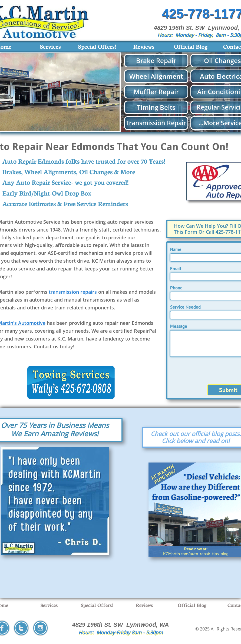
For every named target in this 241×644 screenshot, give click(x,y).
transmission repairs (73, 292)
